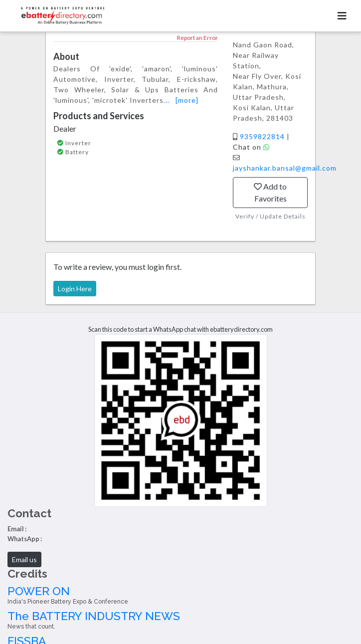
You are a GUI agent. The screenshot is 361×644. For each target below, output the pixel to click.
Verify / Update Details (271, 216)
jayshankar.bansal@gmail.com (285, 168)
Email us (24, 559)
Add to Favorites (270, 192)
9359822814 (263, 136)
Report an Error (197, 38)
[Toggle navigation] (342, 16)
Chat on (251, 147)
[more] (187, 100)
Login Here (75, 289)
